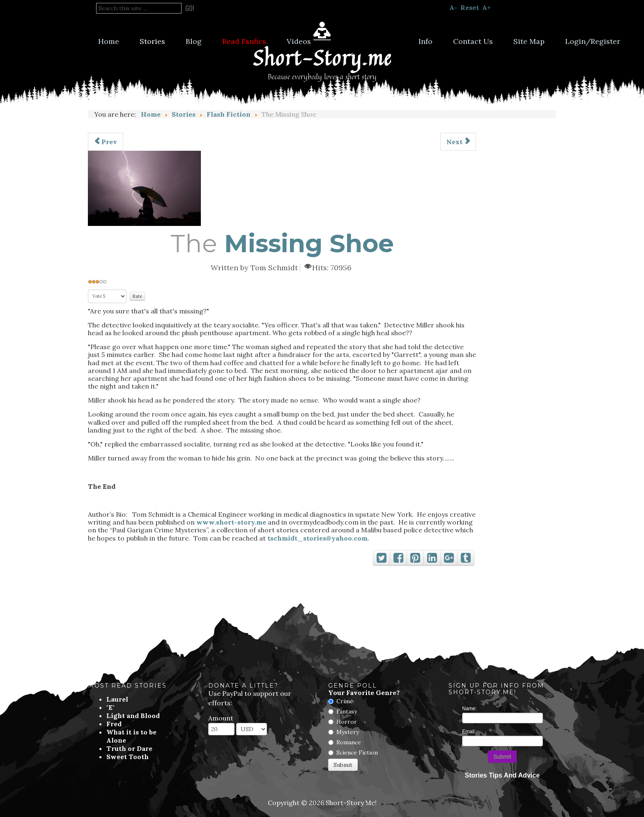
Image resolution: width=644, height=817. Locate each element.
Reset (470, 7)
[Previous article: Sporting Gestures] (106, 142)
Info (425, 41)
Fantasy (347, 711)
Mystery (348, 732)
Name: (469, 709)
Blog (194, 41)
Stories (152, 41)
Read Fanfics (244, 41)
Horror (347, 722)
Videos (299, 41)
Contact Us (473, 41)
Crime (345, 701)
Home (109, 41)
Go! (190, 8)
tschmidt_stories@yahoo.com (317, 538)
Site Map (529, 41)
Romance (349, 742)
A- (453, 7)
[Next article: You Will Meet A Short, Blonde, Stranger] (458, 142)
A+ (486, 7)
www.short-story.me (231, 522)
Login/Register (593, 41)
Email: (469, 732)
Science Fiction (357, 753)
